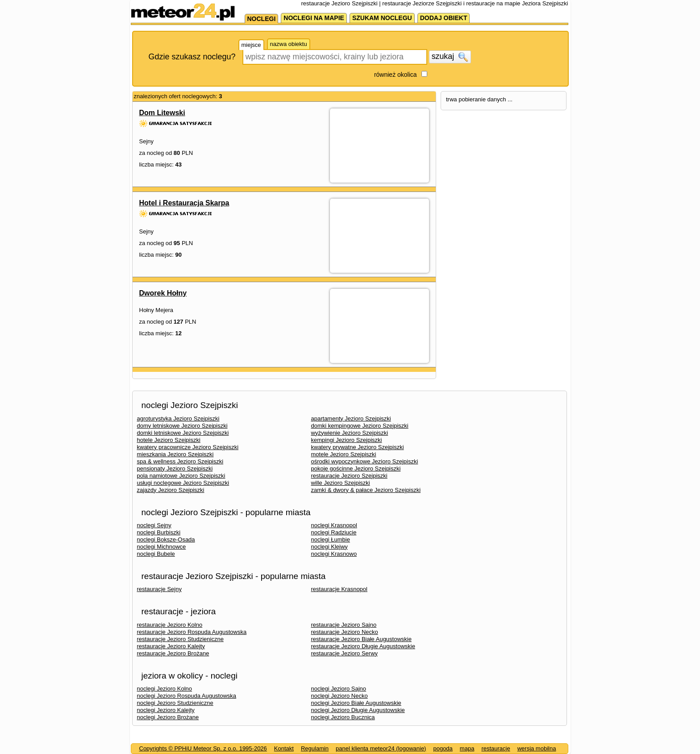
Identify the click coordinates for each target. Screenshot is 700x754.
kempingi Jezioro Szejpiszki (347, 440)
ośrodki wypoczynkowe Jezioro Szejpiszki (365, 461)
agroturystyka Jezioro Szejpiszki (178, 419)
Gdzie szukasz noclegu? (192, 57)
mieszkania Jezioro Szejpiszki (175, 454)
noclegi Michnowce (162, 547)
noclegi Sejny (154, 525)
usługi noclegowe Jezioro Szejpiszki (183, 483)
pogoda (443, 748)
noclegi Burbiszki (159, 532)
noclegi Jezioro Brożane (168, 717)
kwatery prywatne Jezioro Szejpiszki (358, 447)
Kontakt (284, 748)
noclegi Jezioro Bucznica (343, 717)
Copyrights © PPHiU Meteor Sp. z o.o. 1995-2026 (203, 748)
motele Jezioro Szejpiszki (344, 454)
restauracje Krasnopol (339, 589)
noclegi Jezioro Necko (340, 696)
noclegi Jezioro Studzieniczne (175, 703)
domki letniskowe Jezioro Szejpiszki (183, 433)
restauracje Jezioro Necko (345, 632)
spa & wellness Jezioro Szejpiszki (180, 461)
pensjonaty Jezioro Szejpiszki (175, 469)
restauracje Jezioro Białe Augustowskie (361, 639)
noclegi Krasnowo (334, 554)
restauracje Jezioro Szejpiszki (349, 476)
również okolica (396, 75)
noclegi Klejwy (329, 547)
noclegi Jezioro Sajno (339, 689)
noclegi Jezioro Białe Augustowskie (356, 703)
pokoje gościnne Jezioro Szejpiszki (356, 469)
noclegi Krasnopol (334, 525)
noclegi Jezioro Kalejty (166, 710)
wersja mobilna (537, 748)
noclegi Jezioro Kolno (165, 689)
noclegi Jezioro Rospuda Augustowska (187, 696)
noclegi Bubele (156, 554)
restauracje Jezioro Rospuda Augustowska (192, 632)
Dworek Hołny (163, 293)
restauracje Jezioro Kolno (170, 625)
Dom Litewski (162, 113)
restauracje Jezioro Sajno (344, 625)
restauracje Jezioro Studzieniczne (180, 639)
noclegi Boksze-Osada (166, 539)
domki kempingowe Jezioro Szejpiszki (360, 426)
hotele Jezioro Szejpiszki (169, 440)
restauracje (496, 748)
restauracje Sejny (159, 589)
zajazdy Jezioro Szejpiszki (171, 490)
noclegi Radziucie (334, 532)
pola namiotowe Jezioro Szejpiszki (181, 476)
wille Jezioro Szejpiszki (341, 483)
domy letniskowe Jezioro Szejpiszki (182, 426)
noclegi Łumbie (331, 539)
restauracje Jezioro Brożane (173, 653)
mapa (467, 748)
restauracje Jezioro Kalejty (171, 646)
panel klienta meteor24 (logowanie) (381, 748)
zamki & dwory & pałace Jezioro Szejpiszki (366, 490)
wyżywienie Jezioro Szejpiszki (350, 433)
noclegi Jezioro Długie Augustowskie (358, 710)
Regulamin (315, 748)
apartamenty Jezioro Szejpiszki (351, 419)
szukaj (450, 57)
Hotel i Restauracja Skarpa (184, 203)
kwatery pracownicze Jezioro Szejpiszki (188, 447)
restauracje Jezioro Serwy (345, 653)
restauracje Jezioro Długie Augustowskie (363, 646)
